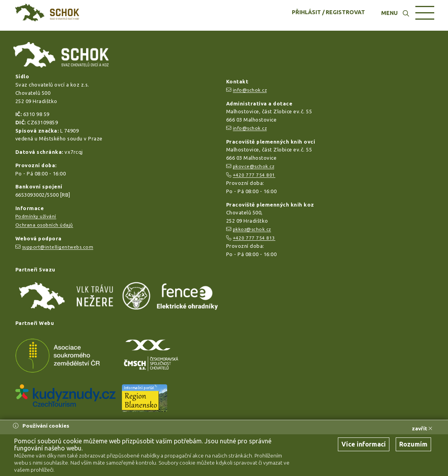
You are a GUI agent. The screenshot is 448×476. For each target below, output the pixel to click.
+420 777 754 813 (254, 238)
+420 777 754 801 (254, 175)
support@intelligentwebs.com (58, 247)
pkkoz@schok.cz (252, 229)
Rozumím (413, 444)
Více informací (364, 444)
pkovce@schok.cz (254, 166)
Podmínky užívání (36, 216)
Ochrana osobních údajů (44, 225)
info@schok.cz (250, 90)
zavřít (422, 428)
